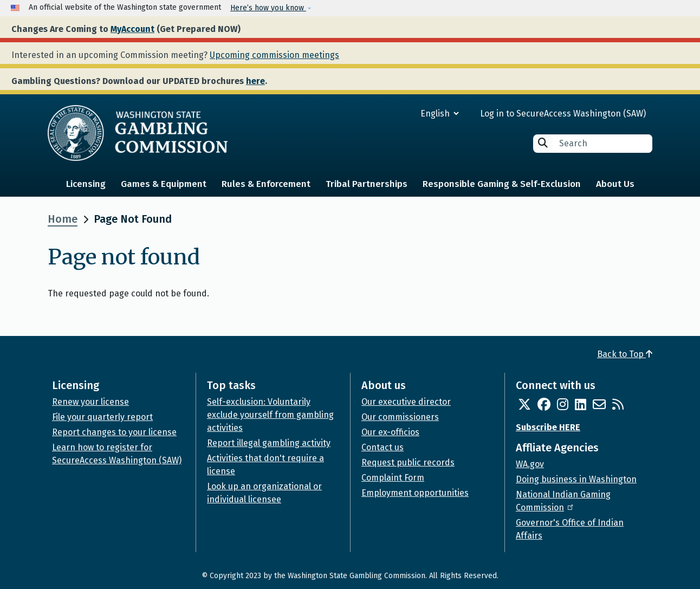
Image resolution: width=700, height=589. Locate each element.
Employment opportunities (415, 493)
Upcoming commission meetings (274, 55)
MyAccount (132, 29)
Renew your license (90, 402)
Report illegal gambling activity (269, 443)
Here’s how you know (268, 8)
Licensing (86, 184)
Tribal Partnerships (367, 184)
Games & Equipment (164, 184)
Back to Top (625, 354)
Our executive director (406, 402)
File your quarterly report (102, 417)
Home (63, 219)
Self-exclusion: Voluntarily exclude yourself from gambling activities (270, 415)
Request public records (408, 462)
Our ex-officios (390, 432)
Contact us (383, 447)
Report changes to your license (114, 432)
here (255, 81)
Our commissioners (400, 417)
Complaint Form (393, 478)
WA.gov (530, 464)
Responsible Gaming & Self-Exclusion (502, 184)
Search (543, 143)
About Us (615, 184)
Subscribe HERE (548, 427)
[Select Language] (401, 114)
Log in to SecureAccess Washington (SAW (562, 114)
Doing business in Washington (576, 479)
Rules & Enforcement (266, 184)
